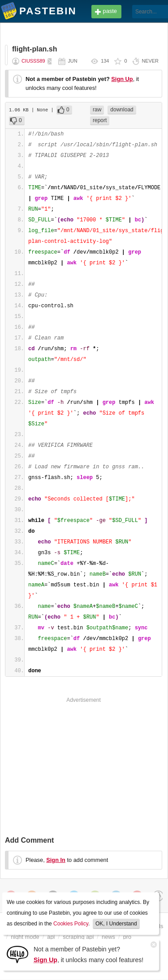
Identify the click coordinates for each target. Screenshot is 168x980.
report (100, 120)
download (122, 110)
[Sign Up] (17, 954)
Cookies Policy (71, 924)
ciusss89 (33, 61)
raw (97, 110)
